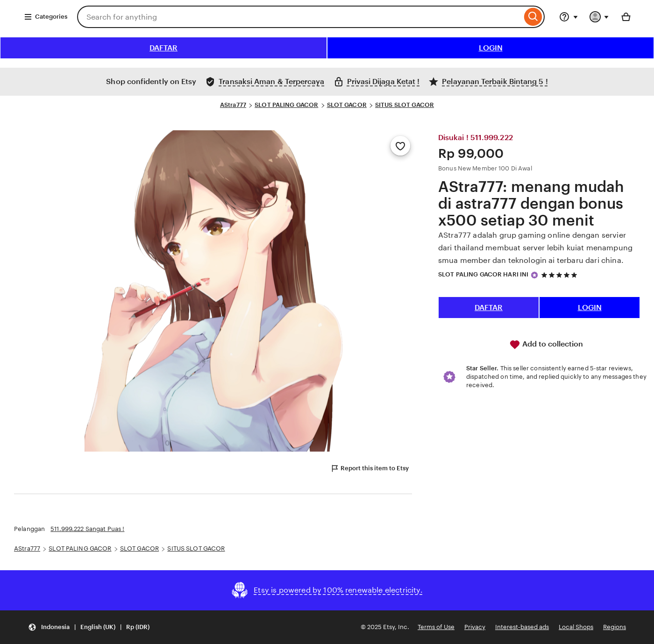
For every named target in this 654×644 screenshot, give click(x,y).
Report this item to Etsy (370, 468)
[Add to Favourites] (400, 146)
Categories (46, 17)
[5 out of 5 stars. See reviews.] (561, 275)
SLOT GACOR (347, 105)
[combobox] (299, 17)
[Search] (533, 17)
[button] (89, 627)
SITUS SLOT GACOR (405, 105)
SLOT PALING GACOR (286, 105)
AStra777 (233, 105)
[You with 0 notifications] (599, 17)
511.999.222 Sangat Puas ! (87, 529)
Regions (615, 627)
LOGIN (491, 48)
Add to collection (546, 345)
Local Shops (576, 627)
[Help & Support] (569, 17)
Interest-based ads (522, 627)
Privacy (475, 627)
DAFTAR (163, 48)
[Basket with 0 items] (626, 17)
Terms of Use (436, 627)
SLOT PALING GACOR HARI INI (483, 274)
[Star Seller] (534, 275)
